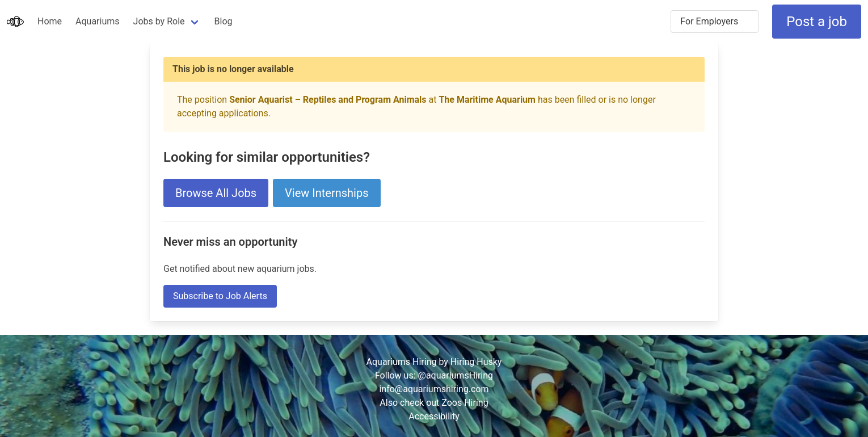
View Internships (326, 193)
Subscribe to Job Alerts (220, 296)
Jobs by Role (159, 21)
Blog (224, 21)
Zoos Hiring (465, 403)
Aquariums (97, 21)
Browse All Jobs (216, 193)
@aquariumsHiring (456, 375)
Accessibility (434, 416)
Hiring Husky (476, 362)
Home (50, 21)
